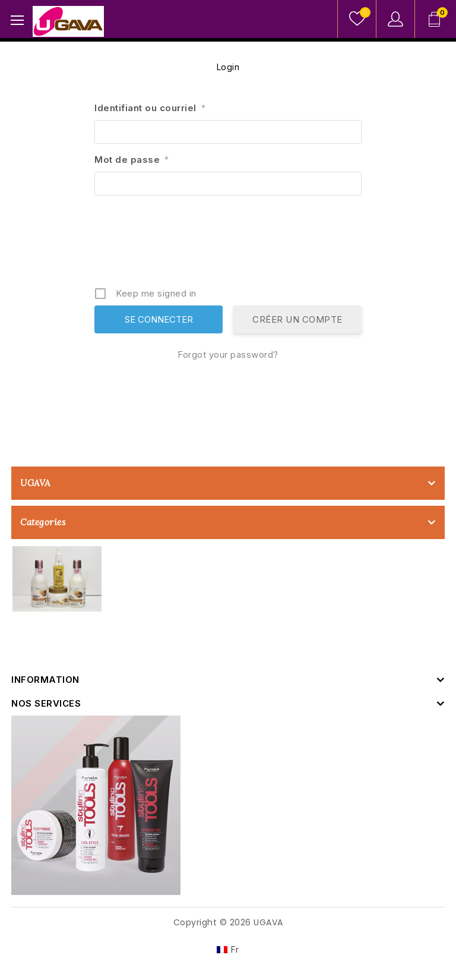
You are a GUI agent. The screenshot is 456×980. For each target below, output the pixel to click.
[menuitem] (228, 950)
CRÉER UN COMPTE (297, 319)
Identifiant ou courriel (150, 108)
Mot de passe (132, 160)
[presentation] (229, 245)
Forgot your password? (228, 354)
